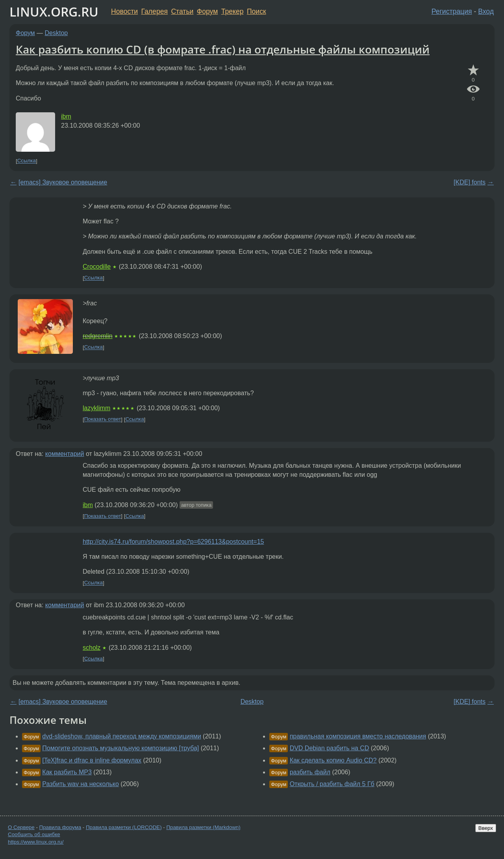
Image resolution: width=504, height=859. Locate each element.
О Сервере (21, 827)
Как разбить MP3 (67, 772)
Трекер (233, 11)
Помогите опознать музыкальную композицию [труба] (120, 748)
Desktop (57, 33)
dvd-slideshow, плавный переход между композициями (121, 736)
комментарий (65, 454)
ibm (66, 116)
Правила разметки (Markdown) (203, 827)
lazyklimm (96, 408)
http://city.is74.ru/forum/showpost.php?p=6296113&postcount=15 (173, 542)
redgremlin (98, 336)
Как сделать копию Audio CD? (333, 760)
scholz (92, 648)
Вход (486, 11)
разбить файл (310, 772)
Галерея (155, 11)
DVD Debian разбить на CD (330, 748)
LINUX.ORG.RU (54, 12)
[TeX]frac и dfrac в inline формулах (92, 760)
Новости (124, 11)
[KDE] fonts (470, 182)
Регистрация (452, 11)
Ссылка (27, 161)
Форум (207, 11)
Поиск (257, 11)
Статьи (182, 11)
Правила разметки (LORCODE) (124, 827)
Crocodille (97, 267)
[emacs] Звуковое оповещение (63, 182)
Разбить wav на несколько (81, 784)
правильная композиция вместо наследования (358, 736)
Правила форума (60, 827)
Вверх (486, 828)
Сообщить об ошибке (34, 834)
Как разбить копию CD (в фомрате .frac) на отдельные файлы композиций (223, 49)
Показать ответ (103, 419)
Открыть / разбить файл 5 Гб (332, 784)
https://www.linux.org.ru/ (36, 842)
